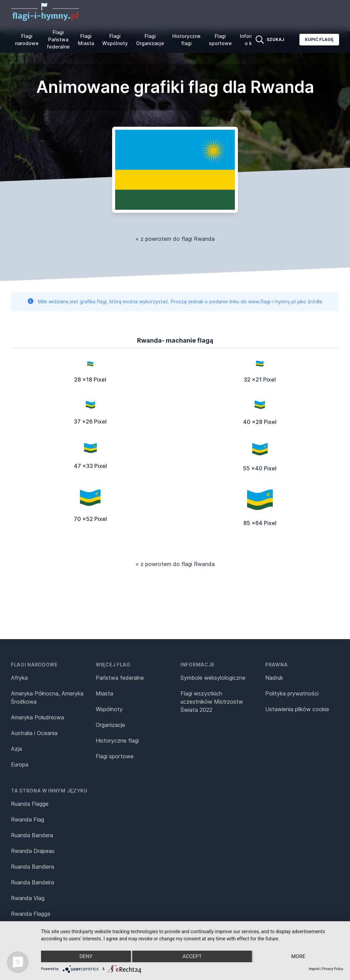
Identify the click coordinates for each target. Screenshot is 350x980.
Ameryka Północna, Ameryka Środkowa (47, 698)
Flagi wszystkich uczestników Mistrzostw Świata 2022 (212, 702)
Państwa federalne (120, 678)
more (298, 956)
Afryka (19, 678)
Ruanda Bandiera (32, 867)
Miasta (104, 693)
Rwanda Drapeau (33, 851)
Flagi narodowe (27, 40)
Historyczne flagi (186, 40)
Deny (86, 956)
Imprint (314, 969)
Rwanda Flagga (31, 914)
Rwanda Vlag (28, 898)
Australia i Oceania (34, 733)
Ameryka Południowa (37, 717)
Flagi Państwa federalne (58, 39)
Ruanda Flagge (30, 804)
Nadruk (274, 678)
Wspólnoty (109, 709)
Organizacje (110, 725)
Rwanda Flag (28, 819)
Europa (20, 764)
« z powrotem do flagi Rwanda (175, 239)
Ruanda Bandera (32, 835)
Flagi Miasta (86, 40)
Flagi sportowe (220, 40)
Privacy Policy (333, 969)
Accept (192, 956)
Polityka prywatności (292, 693)
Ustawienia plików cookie (297, 709)
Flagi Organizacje (150, 40)
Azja (16, 749)
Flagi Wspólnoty (115, 40)
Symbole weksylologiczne (213, 678)
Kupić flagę (319, 39)
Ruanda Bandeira (32, 882)
